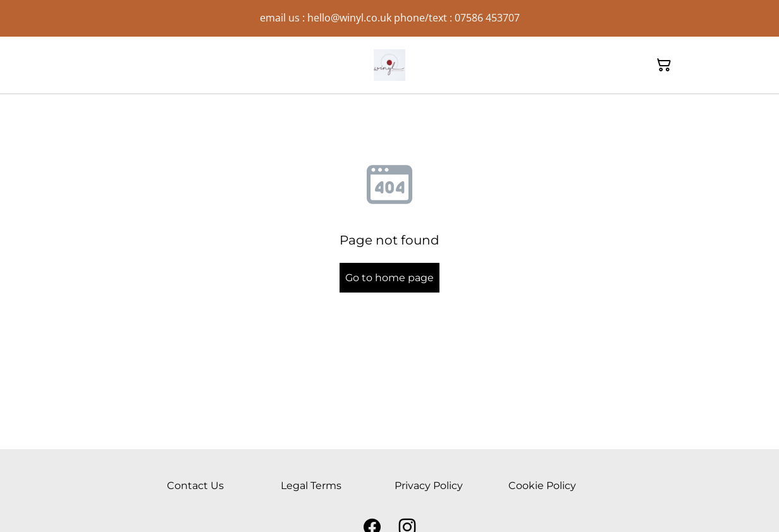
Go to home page (389, 278)
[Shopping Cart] (664, 65)
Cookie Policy (542, 486)
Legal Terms (311, 486)
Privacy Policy (429, 486)
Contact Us (195, 486)
